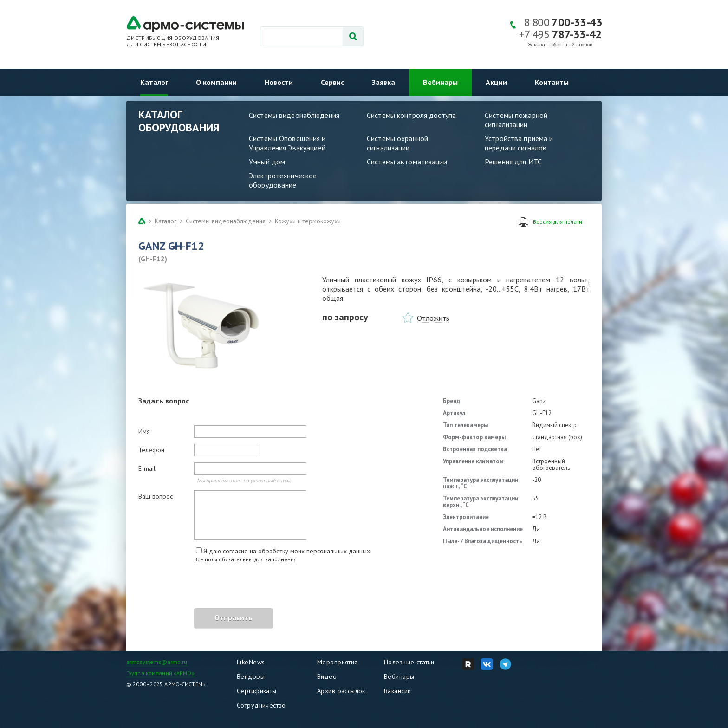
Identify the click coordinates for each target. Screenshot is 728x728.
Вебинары (440, 82)
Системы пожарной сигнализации (516, 120)
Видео (327, 676)
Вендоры (251, 676)
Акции (496, 82)
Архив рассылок (341, 691)
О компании (216, 82)
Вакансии (397, 691)
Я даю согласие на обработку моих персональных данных (287, 551)
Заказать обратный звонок (560, 45)
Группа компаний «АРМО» (160, 673)
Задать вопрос (164, 401)
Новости (279, 82)
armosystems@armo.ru (157, 662)
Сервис (332, 82)
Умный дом (267, 162)
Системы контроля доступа (411, 115)
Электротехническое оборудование (283, 180)
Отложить (433, 318)
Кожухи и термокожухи (308, 221)
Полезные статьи (409, 662)
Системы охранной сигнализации (397, 143)
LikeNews (251, 662)
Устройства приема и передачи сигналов (519, 143)
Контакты (552, 82)
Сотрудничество (261, 705)
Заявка (383, 82)
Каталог (154, 82)
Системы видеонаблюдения (294, 115)
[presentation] (209, 587)
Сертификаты (257, 691)
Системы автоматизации (407, 162)
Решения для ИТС (513, 162)
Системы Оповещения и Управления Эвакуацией (287, 143)
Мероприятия (338, 662)
